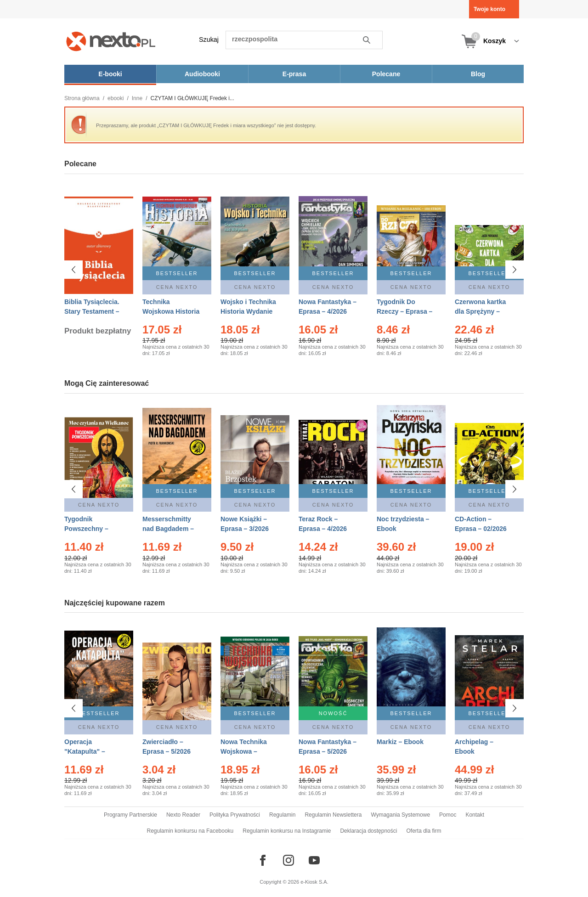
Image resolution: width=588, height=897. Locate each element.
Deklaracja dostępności (368, 831)
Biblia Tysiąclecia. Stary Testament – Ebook (92, 311)
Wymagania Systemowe (400, 815)
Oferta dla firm (424, 831)
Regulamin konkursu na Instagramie (287, 831)
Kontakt (475, 815)
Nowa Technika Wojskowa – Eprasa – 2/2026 (245, 751)
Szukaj (209, 39)
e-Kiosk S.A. (314, 882)
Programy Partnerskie (130, 815)
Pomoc (448, 815)
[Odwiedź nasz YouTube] (314, 860)
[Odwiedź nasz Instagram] (288, 860)
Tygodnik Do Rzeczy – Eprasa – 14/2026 (404, 311)
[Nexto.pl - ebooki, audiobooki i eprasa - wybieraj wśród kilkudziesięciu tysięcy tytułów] (111, 41)
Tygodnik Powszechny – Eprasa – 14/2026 (90, 529)
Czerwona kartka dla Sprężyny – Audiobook (480, 311)
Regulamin (282, 815)
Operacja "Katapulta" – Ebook (85, 751)
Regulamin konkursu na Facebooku (190, 831)
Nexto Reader (183, 815)
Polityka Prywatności (235, 815)
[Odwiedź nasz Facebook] (263, 860)
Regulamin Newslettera (333, 815)
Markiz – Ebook (400, 742)
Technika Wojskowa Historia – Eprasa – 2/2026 (171, 311)
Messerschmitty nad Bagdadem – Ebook (168, 529)
